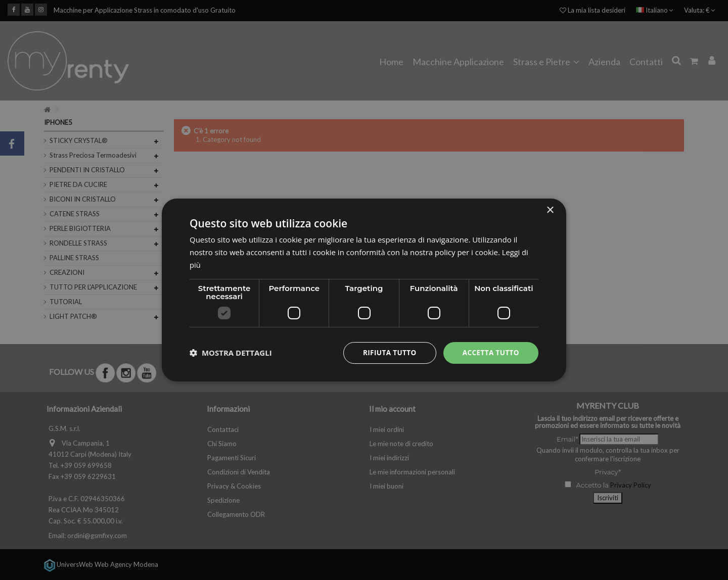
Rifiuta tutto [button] (386, 352)
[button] (231, 353)
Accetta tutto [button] (490, 352)
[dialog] (364, 290)
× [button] (550, 210)
